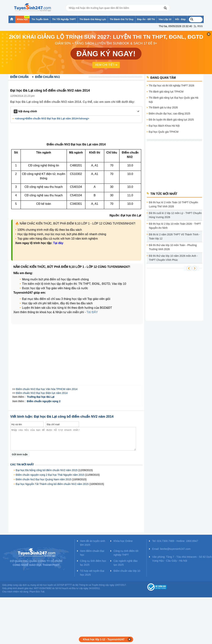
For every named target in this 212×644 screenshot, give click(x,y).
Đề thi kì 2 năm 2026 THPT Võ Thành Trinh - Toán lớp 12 (175, 236)
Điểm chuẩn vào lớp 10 (127, 571)
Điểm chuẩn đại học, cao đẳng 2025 (170, 114)
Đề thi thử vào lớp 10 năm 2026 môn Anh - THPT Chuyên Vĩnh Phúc (173, 258)
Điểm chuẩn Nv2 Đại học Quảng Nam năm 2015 (44, 479)
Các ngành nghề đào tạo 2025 (125, 563)
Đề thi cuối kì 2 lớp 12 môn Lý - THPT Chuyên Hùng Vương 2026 (175, 215)
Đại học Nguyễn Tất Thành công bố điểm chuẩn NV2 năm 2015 (52, 484)
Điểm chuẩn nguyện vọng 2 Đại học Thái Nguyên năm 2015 (50, 475)
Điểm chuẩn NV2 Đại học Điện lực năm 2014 (42, 393)
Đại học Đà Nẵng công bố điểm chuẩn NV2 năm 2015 (47, 470)
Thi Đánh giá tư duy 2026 (163, 107)
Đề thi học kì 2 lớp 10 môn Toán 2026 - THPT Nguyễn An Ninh (175, 226)
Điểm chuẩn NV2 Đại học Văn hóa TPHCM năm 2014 (47, 389)
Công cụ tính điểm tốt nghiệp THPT (126, 553)
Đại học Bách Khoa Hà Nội (164, 126)
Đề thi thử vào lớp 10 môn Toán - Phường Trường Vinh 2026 (173, 247)
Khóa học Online (123, 541)
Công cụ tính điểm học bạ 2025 (93, 563)
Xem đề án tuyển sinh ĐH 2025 (93, 543)
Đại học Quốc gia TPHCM (164, 132)
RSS (200, 26)
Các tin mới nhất (22, 464)
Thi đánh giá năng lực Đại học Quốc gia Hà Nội (174, 100)
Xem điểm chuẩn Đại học (92, 553)
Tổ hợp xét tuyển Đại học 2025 (92, 573)
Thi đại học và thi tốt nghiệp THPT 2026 (172, 86)
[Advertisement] (77, 133)
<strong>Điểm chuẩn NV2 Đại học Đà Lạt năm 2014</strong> (52, 119)
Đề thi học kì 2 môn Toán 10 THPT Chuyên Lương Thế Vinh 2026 (174, 204)
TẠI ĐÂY (92, 312)
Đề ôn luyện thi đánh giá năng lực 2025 (171, 120)
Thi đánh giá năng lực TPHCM (166, 92)
